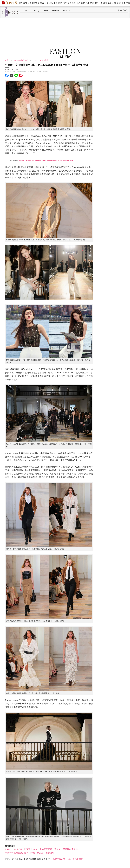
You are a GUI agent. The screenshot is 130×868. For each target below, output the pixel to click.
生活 (51, 3)
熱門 (25, 3)
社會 (46, 3)
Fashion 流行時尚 (21, 60)
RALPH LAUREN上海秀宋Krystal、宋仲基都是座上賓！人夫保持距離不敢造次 (43, 849)
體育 (97, 3)
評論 (105, 3)
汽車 (88, 3)
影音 (74, 3)
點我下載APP (59, 859)
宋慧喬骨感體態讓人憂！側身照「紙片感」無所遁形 (30, 853)
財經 (78, 3)
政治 (30, 3)
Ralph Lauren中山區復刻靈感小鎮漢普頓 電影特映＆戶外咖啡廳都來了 (47, 161)
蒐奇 (69, 3)
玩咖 (114, 3)
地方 (65, 3)
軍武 (42, 3)
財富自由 (36, 3)
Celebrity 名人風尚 (41, 60)
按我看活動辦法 (76, 859)
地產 (123, 3)
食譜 (119, 3)
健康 (56, 3)
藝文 (110, 3)
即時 (20, 3)
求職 (128, 3)
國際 (60, 3)
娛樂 (83, 3)
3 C (101, 3)
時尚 (92, 3)
